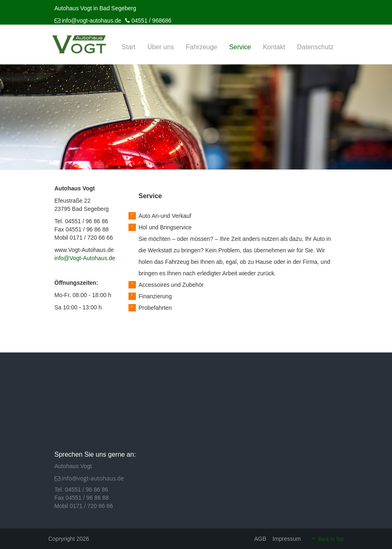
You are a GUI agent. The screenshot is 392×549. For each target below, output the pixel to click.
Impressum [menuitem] (287, 539)
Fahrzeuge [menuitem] (202, 47)
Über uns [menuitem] (161, 47)
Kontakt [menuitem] (274, 47)
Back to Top (331, 539)
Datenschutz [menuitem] (315, 47)
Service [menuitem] (240, 47)
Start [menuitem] (128, 47)
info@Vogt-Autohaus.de (85, 258)
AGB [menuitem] (260, 539)
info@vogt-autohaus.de (88, 21)
